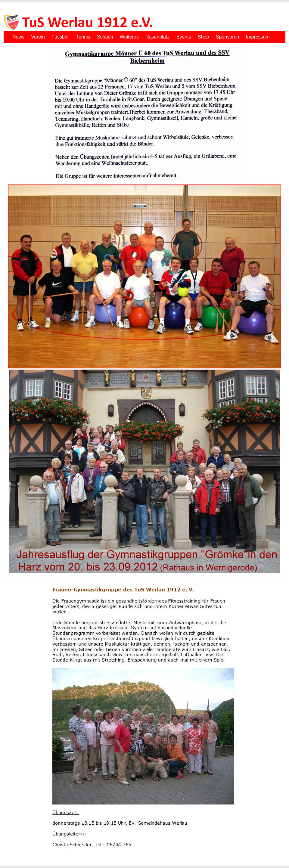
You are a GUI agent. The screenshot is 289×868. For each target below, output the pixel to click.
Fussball (61, 37)
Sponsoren (227, 37)
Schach (105, 37)
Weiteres (129, 37)
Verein (38, 37)
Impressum (258, 37)
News (18, 37)
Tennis (83, 37)
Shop (203, 37)
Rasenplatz (157, 37)
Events (184, 37)
